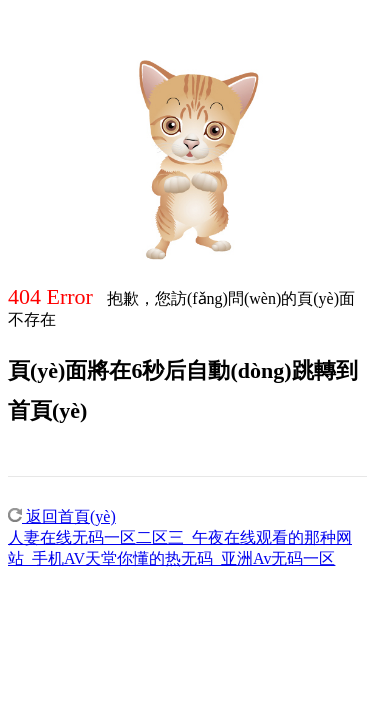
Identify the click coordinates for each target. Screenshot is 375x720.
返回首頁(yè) (62, 516)
